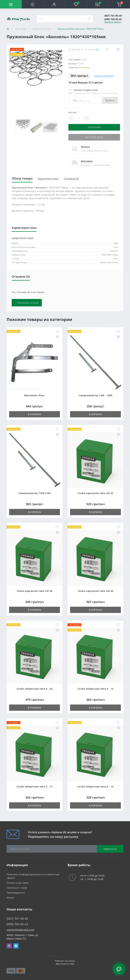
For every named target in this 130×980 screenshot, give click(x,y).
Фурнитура (21, 29)
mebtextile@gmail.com (20, 930)
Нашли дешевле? (104, 76)
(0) (97, 49)
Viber (9, 946)
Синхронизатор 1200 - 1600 (95, 395)
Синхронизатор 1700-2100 (35, 493)
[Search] (89, 19)
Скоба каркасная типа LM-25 (96, 493)
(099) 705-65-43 (113, 19)
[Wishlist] (107, 49)
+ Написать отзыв (27, 303)
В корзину (94, 127)
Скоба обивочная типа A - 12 (35, 787)
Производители (16, 893)
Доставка (87, 161)
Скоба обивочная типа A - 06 (35, 689)
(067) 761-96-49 (113, 16)
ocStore (71, 961)
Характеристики (48, 179)
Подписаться (110, 849)
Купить (110, 100)
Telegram (16, 946)
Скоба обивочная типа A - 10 (95, 689)
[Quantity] (79, 118)
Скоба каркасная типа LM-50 (96, 591)
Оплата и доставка (18, 883)
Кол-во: (73, 112)
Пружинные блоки (42, 29)
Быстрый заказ (94, 137)
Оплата (85, 147)
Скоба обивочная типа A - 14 (95, 787)
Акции (10, 897)
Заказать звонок (113, 22)
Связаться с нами (17, 888)
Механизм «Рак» (35, 395)
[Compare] (118, 49)
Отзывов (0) (71, 179)
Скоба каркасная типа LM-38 (35, 591)
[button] (54, 4)
